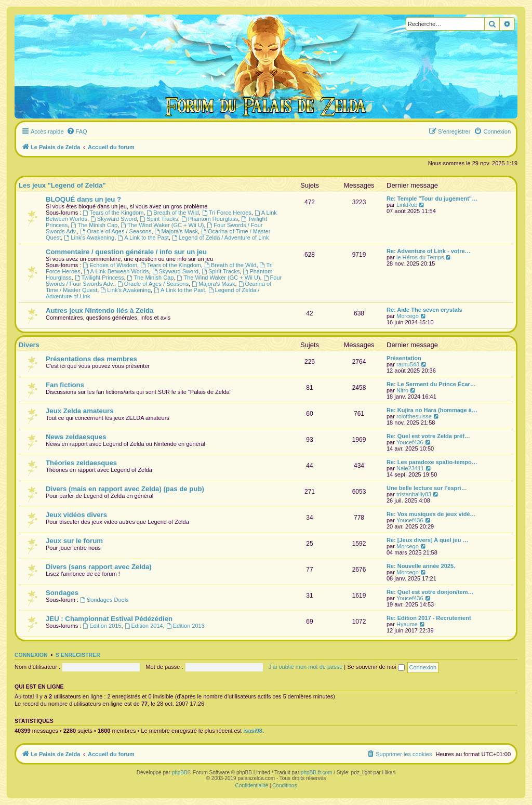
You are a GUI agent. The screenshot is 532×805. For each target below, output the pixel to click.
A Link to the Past (143, 237)
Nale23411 (410, 468)
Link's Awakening (89, 237)
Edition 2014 (144, 626)
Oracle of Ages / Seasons (116, 231)
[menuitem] (77, 131)
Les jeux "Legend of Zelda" (62, 185)
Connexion (31, 655)
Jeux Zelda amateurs (79, 411)
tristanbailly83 (414, 494)
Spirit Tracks (159, 219)
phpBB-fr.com (317, 773)
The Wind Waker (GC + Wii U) (162, 225)
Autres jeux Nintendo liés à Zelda (99, 311)
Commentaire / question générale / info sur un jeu (126, 252)
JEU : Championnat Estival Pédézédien (109, 619)
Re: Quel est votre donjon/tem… (430, 592)
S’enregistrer (78, 655)
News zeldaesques (76, 437)
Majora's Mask (176, 231)
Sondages (62, 593)
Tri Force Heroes (227, 213)
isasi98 (253, 731)
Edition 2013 (185, 626)
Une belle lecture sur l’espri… (427, 488)
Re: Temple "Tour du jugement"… (432, 199)
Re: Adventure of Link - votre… (429, 251)
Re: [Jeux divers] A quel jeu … (428, 540)
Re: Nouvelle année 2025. (421, 566)
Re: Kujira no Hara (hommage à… (432, 410)
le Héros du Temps (420, 257)
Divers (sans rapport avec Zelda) (99, 567)
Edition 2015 (102, 626)
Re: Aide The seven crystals (424, 310)
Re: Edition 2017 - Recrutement (429, 618)
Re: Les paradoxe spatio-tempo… (432, 462)
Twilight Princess (99, 278)
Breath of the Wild (172, 213)
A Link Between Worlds (116, 271)
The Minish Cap (94, 225)
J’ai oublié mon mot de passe (305, 667)
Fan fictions (65, 385)
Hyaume (407, 624)
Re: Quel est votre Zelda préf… (428, 436)
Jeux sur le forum (74, 541)
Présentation (404, 358)
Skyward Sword (114, 219)
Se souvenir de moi (376, 667)
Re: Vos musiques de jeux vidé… (431, 514)
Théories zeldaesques (81, 463)
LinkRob (407, 205)
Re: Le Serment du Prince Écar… (431, 384)
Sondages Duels (104, 600)
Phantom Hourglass (210, 219)
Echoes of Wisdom (110, 265)
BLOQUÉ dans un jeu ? (83, 199)
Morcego (408, 316)
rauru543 (408, 364)
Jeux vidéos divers (76, 515)
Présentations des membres (91, 359)
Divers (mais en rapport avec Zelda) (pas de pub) (125, 489)
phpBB (180, 773)
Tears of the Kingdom (114, 213)
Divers (29, 345)
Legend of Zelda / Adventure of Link (221, 237)
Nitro (402, 390)
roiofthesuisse (414, 416)
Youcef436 (410, 442)
